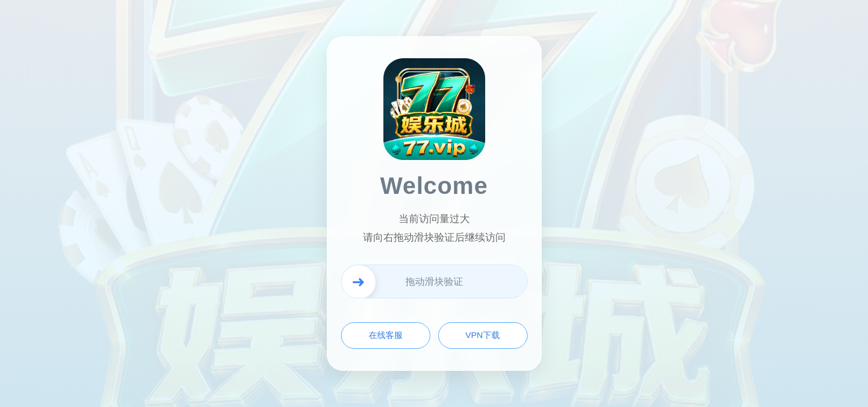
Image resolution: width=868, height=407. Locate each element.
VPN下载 (483, 335)
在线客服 (386, 335)
